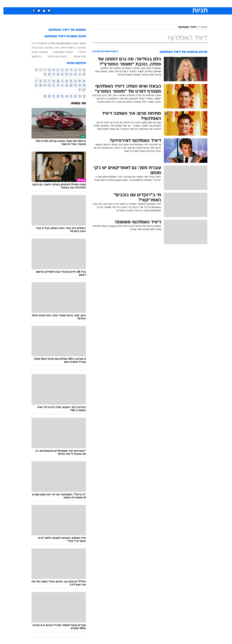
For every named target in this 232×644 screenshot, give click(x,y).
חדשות (180, 4)
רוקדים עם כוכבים (54, 56)
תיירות (101, 4)
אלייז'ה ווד (34, 43)
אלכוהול (78, 48)
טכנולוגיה (88, 4)
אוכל (125, 4)
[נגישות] (5, 4)
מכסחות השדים (36, 52)
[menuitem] (178, 4)
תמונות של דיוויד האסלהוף (64, 30)
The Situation (55, 43)
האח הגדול (34, 48)
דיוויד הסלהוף (49, 48)
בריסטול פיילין (65, 48)
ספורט (168, 4)
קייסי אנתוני (76, 56)
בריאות (114, 4)
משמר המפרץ (75, 43)
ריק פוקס (33, 56)
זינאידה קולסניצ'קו (60, 52)
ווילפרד (78, 52)
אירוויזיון (43, 43)
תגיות (201, 27)
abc (65, 43)
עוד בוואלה (75, 103)
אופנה (75, 4)
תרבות (156, 4)
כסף (135, 4)
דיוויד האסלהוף (184, 27)
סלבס (145, 4)
